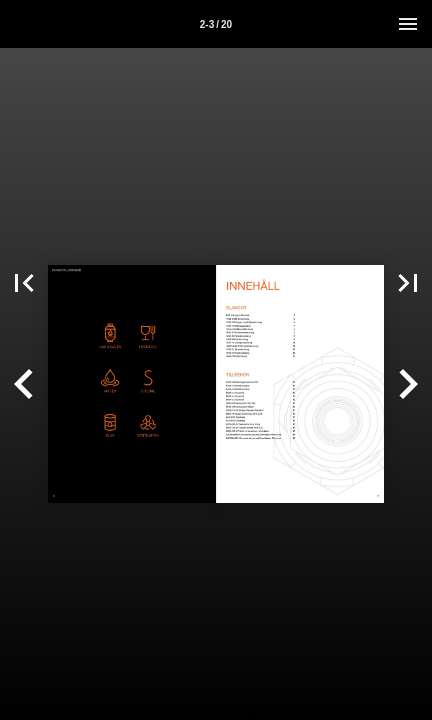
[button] (24, 283)
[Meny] (408, 24)
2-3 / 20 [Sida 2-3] (216, 24)
